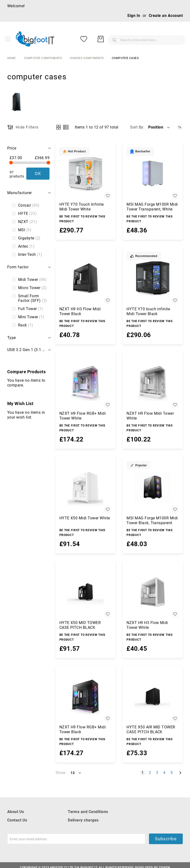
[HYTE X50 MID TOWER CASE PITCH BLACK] (86, 592)
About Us (16, 812)
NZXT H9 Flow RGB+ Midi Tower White (83, 416)
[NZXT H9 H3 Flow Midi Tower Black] (86, 278)
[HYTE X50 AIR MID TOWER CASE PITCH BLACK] (153, 696)
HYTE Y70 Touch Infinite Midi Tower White (82, 207)
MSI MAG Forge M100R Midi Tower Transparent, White (152, 207)
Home (12, 58)
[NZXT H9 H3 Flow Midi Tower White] (153, 592)
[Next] (180, 773)
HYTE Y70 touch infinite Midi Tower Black (148, 311)
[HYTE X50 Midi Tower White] (86, 487)
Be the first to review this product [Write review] (82, 219)
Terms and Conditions (88, 812)
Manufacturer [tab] (20, 193)
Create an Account (166, 16)
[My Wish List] (161, 39)
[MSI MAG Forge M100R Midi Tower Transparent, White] (153, 173)
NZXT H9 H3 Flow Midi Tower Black (80, 311)
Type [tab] (12, 338)
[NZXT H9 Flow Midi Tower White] (153, 383)
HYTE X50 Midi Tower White (85, 518)
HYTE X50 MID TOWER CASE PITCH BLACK (80, 625)
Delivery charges (83, 820)
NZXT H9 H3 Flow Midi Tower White (147, 625)
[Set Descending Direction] (180, 127)
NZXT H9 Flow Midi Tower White (150, 416)
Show (61, 773)
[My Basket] (178, 39)
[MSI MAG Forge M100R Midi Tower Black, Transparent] (153, 487)
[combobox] (110, 39)
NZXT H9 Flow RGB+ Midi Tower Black (83, 729)
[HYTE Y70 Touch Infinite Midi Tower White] (86, 173)
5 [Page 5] (172, 773)
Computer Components (43, 58)
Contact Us (17, 820)
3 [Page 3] (158, 773)
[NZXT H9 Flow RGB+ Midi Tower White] (86, 383)
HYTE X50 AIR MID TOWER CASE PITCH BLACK (151, 729)
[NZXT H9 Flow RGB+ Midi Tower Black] (86, 696)
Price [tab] (12, 148)
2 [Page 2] (151, 773)
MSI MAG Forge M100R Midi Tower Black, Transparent (152, 520)
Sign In (134, 16)
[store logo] (35, 39)
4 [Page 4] (165, 773)
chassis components (87, 58)
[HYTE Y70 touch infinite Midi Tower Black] (153, 278)
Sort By (137, 127)
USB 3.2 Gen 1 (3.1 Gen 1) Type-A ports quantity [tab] (30, 350)
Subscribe (166, 839)
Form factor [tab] (18, 267)
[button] (159, 127)
